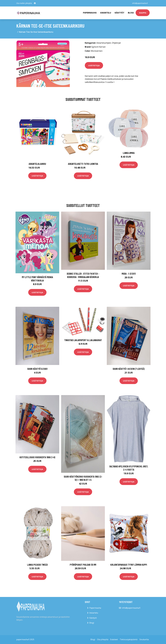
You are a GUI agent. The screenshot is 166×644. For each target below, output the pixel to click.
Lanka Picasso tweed (37, 565)
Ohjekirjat (116, 43)
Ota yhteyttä (103, 639)
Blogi (131, 13)
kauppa (143, 13)
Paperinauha (95, 608)
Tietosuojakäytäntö (129, 639)
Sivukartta (144, 639)
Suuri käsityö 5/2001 (37, 369)
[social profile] (35, 3)
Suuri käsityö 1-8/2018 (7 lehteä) (129, 369)
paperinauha (90, 13)
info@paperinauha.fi (140, 3)
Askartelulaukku (37, 164)
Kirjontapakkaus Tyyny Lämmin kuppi (129, 565)
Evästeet (114, 639)
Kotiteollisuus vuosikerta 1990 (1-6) (37, 457)
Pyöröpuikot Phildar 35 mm (83, 565)
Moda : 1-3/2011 (129, 274)
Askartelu (106, 13)
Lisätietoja (94, 65)
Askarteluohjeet (104, 43)
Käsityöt (120, 13)
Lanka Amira (129, 153)
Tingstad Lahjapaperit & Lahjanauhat (83, 340)
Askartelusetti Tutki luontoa (83, 164)
